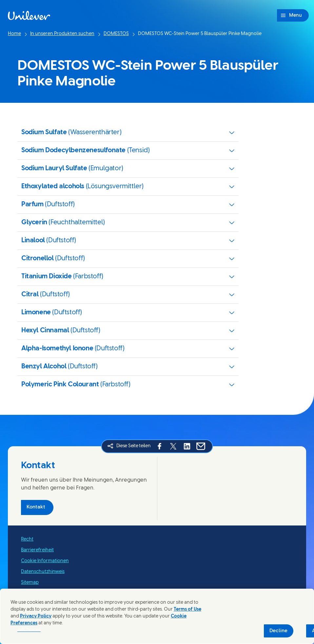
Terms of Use (187, 609)
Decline (278, 631)
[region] (157, 616)
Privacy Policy (36, 616)
